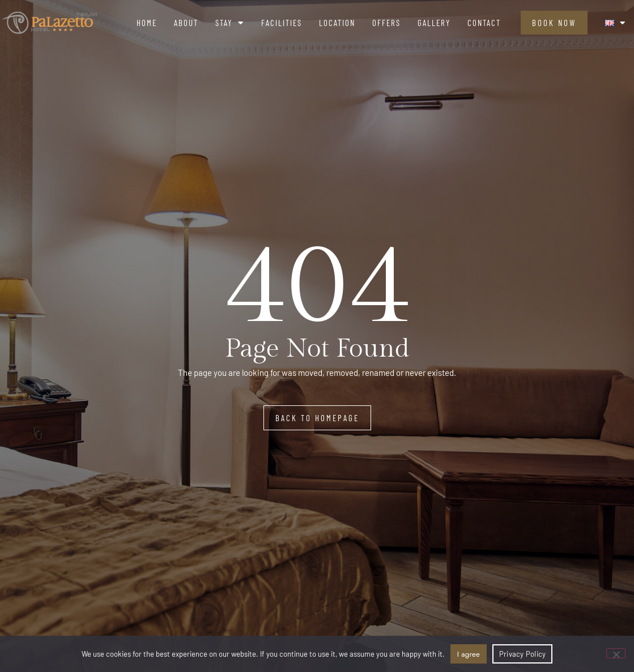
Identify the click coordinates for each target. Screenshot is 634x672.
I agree (469, 654)
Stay (230, 23)
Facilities (282, 23)
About (186, 23)
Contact (484, 23)
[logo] (50, 23)
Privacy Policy (523, 654)
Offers (386, 23)
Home (147, 23)
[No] (616, 653)
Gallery (434, 23)
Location (337, 23)
